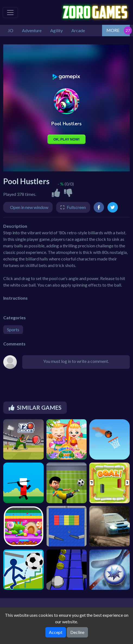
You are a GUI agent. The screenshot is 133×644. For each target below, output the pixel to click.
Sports (13, 329)
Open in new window (29, 207)
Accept (56, 632)
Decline (77, 632)
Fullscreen (76, 207)
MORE (113, 30)
